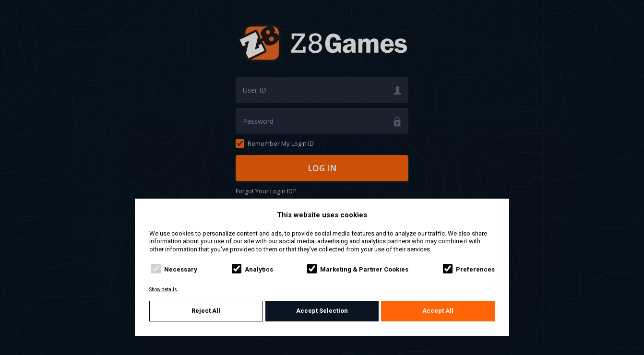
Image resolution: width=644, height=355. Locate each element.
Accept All (438, 311)
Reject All (206, 311)
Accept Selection (322, 311)
